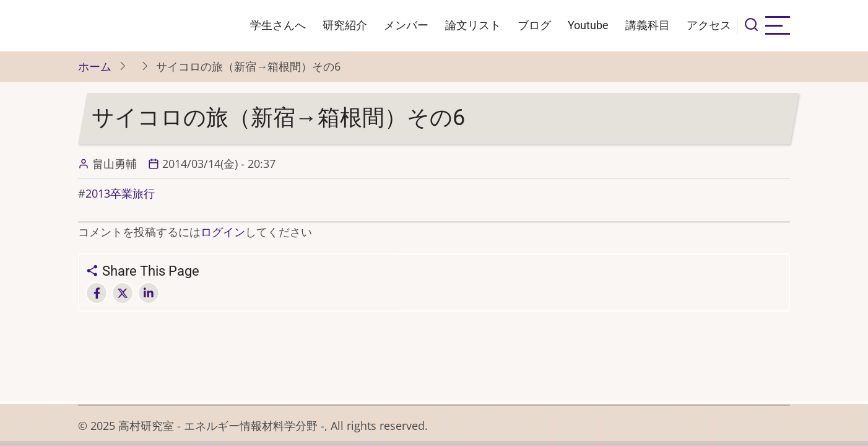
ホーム (95, 66)
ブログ (534, 25)
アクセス (709, 25)
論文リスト (473, 25)
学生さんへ (278, 25)
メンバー (406, 25)
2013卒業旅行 (120, 193)
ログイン (223, 232)
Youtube (588, 25)
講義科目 (648, 25)
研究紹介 (345, 25)
